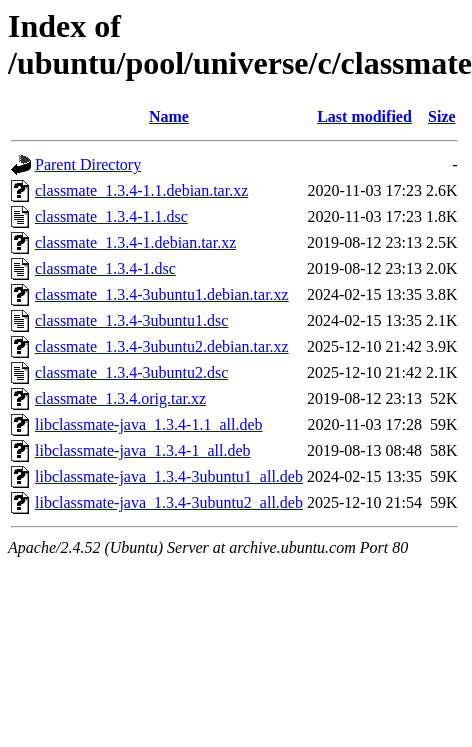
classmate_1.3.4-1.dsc (105, 268)
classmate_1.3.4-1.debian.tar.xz (135, 242)
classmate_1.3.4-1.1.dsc (111, 216)
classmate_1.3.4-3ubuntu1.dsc (131, 320)
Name (169, 116)
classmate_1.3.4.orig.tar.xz (120, 398)
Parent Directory (88, 164)
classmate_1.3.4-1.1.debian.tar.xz (141, 190)
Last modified (364, 116)
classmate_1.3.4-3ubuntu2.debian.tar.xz (162, 346)
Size (442, 116)
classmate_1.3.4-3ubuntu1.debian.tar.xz (162, 294)
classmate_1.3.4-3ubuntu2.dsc (131, 372)
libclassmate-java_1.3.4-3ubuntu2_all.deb (169, 502)
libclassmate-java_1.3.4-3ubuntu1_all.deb (169, 476)
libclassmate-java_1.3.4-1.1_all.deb (148, 424)
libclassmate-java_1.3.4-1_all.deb (142, 450)
